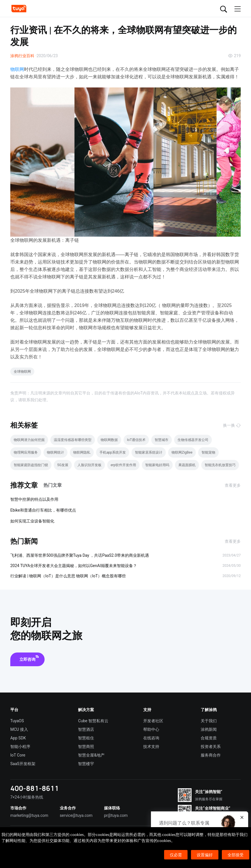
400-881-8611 (35, 788)
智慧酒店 (86, 729)
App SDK (18, 738)
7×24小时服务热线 (27, 797)
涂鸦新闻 (209, 729)
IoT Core (18, 755)
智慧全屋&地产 (91, 755)
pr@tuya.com (116, 815)
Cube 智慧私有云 (93, 721)
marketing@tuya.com (29, 815)
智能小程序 (20, 747)
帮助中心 (151, 729)
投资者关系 (211, 747)
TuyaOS (17, 721)
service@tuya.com (76, 815)
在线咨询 (151, 738)
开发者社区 (153, 721)
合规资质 (209, 738)
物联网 (17, 69)
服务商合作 (211, 755)
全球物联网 (22, 372)
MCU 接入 (19, 729)
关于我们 (209, 721)
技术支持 (151, 747)
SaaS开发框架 (23, 764)
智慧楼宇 (86, 764)
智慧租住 (86, 738)
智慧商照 (86, 747)
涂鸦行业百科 (22, 56)
